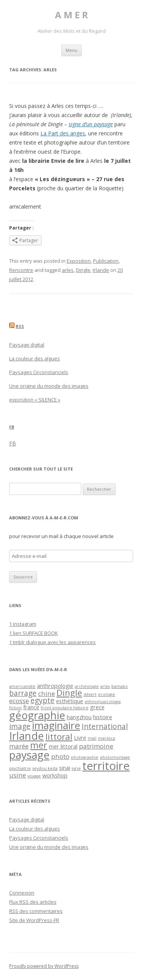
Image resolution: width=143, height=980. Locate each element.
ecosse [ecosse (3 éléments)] (19, 701)
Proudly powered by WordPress (44, 966)
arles (68, 270)
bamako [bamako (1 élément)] (120, 686)
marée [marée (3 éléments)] (19, 746)
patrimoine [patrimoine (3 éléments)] (96, 746)
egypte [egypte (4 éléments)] (43, 700)
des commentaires (36, 911)
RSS (20, 326)
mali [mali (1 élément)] (92, 738)
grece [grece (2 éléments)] (97, 707)
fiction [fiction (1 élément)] (15, 708)
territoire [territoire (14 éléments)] (106, 766)
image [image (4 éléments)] (20, 726)
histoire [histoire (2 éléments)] (103, 717)
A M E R (71, 15)
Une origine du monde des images (49, 386)
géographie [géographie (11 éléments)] (37, 715)
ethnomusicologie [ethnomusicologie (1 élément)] (103, 702)
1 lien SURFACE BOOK (34, 633)
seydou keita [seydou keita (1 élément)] (45, 768)
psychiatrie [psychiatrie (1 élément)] (20, 768)
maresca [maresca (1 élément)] (107, 738)
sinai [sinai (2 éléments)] (65, 768)
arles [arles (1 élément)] (105, 686)
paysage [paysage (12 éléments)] (29, 755)
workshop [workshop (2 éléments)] (55, 775)
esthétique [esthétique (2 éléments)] (70, 701)
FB (12, 427)
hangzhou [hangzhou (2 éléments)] (79, 717)
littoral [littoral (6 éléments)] (59, 737)
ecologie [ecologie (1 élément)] (107, 694)
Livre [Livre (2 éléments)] (80, 738)
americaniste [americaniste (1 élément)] (22, 686)
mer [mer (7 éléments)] (39, 745)
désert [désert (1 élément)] (90, 694)
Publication (106, 261)
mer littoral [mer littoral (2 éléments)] (63, 746)
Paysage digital (27, 345)
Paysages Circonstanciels (39, 372)
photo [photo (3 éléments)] (60, 756)
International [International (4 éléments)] (105, 726)
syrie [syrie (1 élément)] (76, 768)
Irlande (101, 270)
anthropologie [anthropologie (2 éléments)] (55, 686)
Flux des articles (33, 902)
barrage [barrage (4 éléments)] (23, 693)
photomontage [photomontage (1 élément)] (115, 757)
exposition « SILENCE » (35, 400)
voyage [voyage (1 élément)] (34, 776)
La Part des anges (63, 133)
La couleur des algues (35, 358)
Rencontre (21, 270)
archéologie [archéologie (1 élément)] (87, 686)
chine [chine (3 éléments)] (47, 693)
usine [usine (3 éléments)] (18, 775)
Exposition (79, 261)
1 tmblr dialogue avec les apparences (52, 642)
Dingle (83, 270)
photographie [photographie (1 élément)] (85, 757)
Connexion (22, 893)
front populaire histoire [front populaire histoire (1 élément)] (65, 708)
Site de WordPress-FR (34, 920)
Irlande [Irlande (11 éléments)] (27, 736)
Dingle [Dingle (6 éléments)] (69, 693)
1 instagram (23, 624)
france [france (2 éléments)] (31, 707)
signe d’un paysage (91, 124)
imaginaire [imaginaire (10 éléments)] (56, 725)
